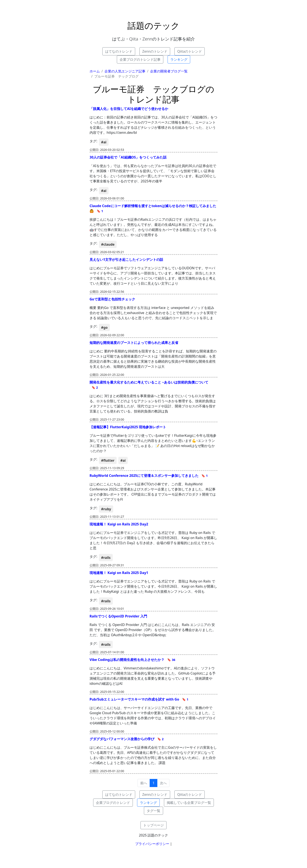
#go (104, 327)
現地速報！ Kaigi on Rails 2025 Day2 (119, 524)
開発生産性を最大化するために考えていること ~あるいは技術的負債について (149, 385)
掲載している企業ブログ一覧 (189, 803)
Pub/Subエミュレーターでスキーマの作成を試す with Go (139, 699)
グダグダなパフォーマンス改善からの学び (127, 739)
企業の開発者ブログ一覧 (169, 71)
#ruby (106, 509)
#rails (106, 558)
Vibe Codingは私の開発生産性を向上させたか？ (132, 660)
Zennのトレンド (155, 51)
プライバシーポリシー (152, 844)
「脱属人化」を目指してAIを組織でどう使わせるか (129, 109)
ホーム (95, 71)
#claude (108, 244)
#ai (104, 142)
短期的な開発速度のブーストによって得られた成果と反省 (134, 343)
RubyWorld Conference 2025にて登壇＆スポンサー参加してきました (149, 476)
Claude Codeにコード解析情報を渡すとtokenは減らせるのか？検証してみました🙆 (153, 208)
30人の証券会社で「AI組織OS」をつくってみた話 (128, 157)
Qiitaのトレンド (190, 51)
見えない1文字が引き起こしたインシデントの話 (126, 260)
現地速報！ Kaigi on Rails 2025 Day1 (119, 573)
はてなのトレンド (119, 51)
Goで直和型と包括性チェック (112, 299)
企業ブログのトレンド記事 (140, 59)
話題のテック (153, 25)
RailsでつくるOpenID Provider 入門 (118, 616)
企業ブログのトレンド (113, 803)
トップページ (153, 825)
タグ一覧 (153, 811)
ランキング (179, 59)
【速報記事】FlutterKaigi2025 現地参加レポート (128, 427)
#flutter (108, 460)
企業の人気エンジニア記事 (125, 71)
